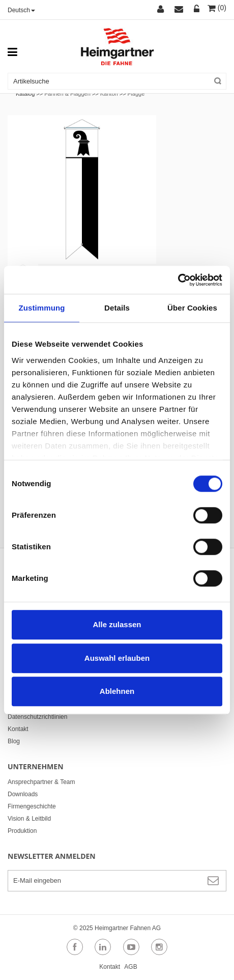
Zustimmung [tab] (42, 308)
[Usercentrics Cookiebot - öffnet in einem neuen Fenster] (178, 280)
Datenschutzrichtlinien (37, 717)
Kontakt (18, 729)
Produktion (22, 831)
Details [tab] (117, 308)
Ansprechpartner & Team (41, 782)
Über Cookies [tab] (192, 308)
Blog (14, 741)
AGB (130, 967)
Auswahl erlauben (117, 658)
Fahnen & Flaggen (67, 94)
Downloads (23, 794)
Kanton (109, 94)
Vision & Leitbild (29, 819)
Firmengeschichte (32, 806)
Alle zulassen (117, 624)
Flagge (136, 94)
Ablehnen (117, 691)
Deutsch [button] (21, 10)
